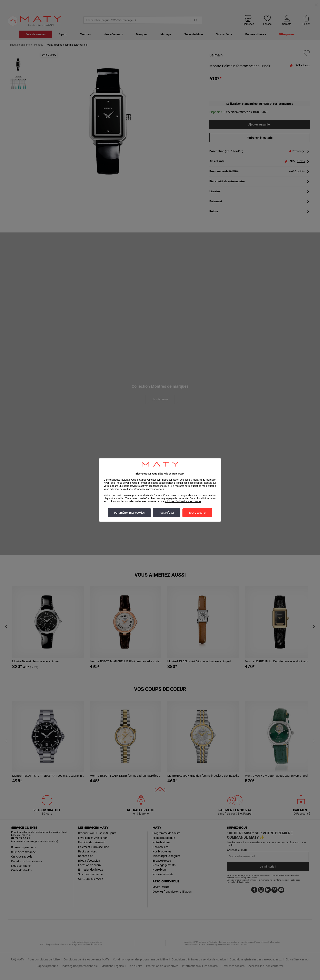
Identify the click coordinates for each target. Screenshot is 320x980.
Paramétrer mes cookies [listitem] (129, 513)
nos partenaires (170, 483)
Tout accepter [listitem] (197, 513)
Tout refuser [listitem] (167, 513)
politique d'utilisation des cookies (183, 501)
